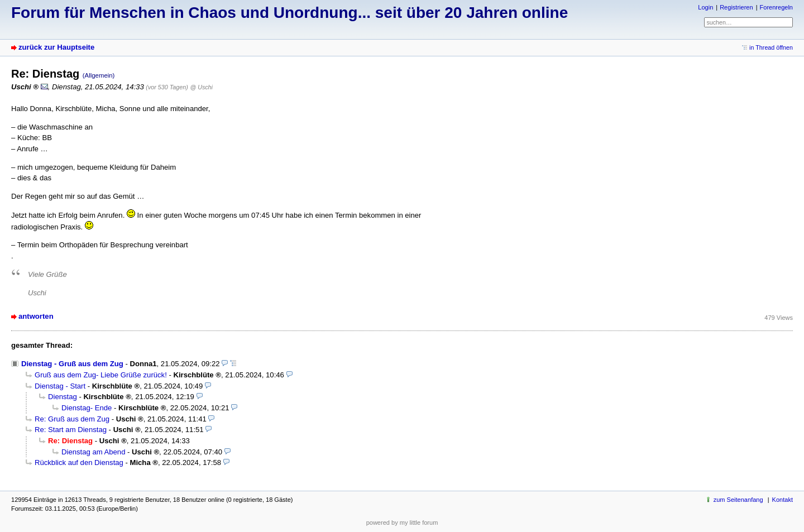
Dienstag (63, 397)
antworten (36, 316)
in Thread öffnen (771, 47)
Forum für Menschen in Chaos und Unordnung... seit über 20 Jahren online (289, 13)
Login (705, 7)
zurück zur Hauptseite (56, 47)
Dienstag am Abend (93, 452)
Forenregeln (776, 7)
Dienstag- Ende (87, 408)
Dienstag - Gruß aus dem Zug (72, 364)
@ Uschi (202, 87)
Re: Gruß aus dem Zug (72, 419)
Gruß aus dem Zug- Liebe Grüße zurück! (101, 375)
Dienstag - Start (60, 386)
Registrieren (736, 7)
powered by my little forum (402, 523)
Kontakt (783, 500)
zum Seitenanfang (738, 500)
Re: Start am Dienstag (71, 430)
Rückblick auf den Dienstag (79, 462)
